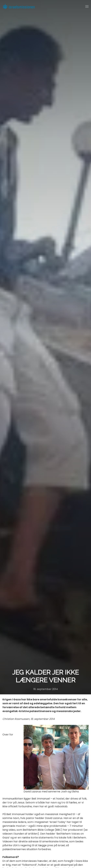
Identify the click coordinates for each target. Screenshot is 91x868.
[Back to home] (19, 6)
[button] (87, 6)
